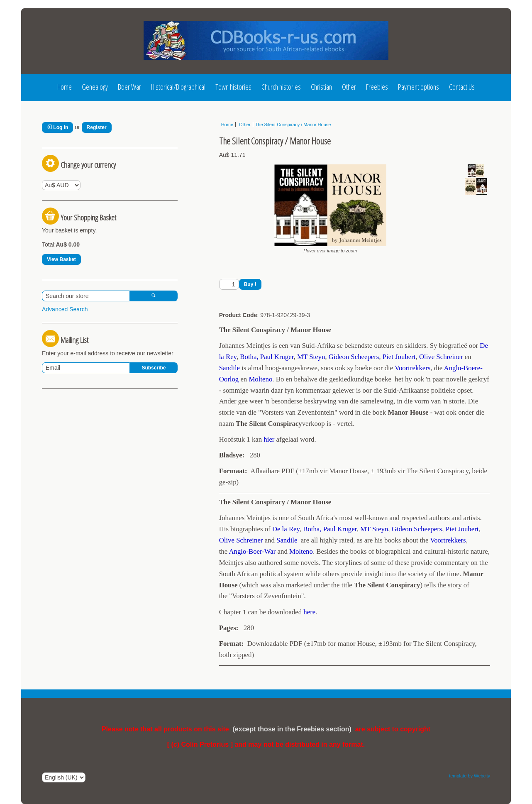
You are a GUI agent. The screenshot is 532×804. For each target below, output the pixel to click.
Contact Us (462, 87)
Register (97, 127)
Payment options (419, 87)
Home (65, 87)
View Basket (61, 259)
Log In (57, 127)
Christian (321, 87)
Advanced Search (65, 309)
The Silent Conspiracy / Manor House (293, 125)
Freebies (377, 87)
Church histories (281, 87)
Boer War (129, 87)
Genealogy (95, 87)
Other (349, 87)
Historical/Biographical (178, 87)
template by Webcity (470, 776)
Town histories (233, 87)
